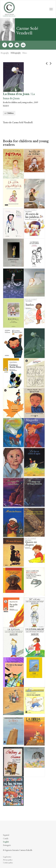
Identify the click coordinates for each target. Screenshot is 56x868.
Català (6, 838)
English (6, 842)
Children (10, 113)
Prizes (25, 53)
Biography (5, 53)
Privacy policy (8, 860)
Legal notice (7, 857)
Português (7, 845)
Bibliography (16, 53)
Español (6, 835)
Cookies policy (8, 863)
